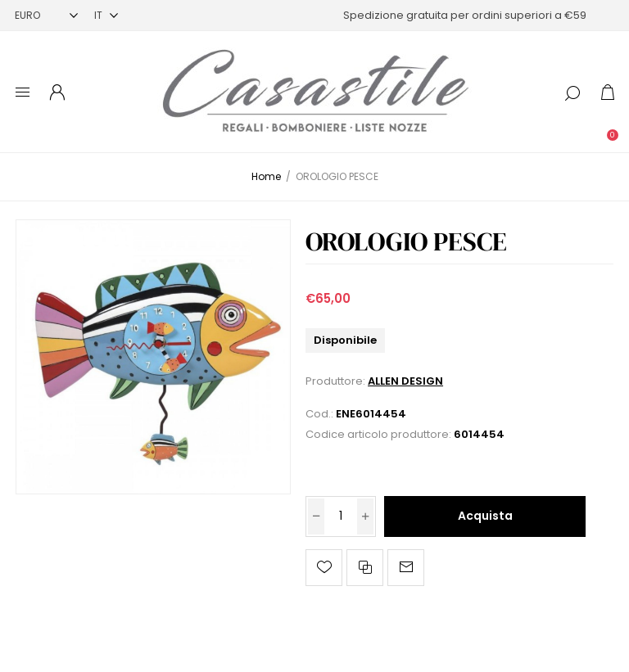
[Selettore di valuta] (46, 15)
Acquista (485, 516)
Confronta (365, 568)
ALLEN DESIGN (405, 381)
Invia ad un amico (406, 568)
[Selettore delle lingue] (106, 15)
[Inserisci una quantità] (341, 516)
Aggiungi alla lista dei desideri (324, 568)
